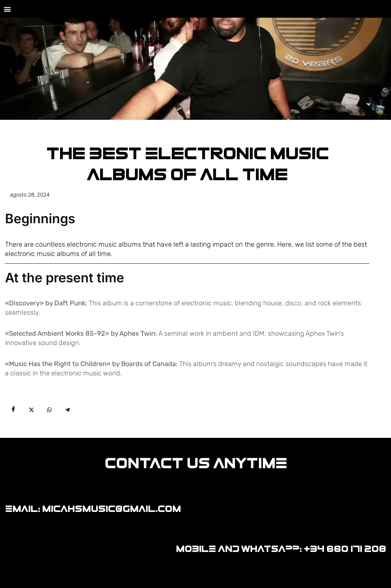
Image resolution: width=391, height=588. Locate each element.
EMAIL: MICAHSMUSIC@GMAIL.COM (93, 509)
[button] (7, 9)
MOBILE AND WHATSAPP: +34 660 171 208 (281, 549)
